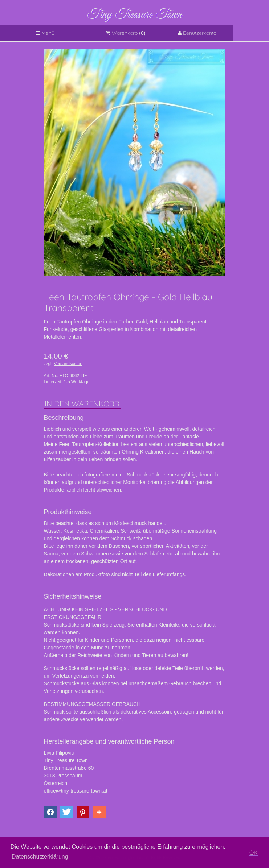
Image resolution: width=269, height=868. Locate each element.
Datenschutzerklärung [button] (40, 857)
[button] (50, 812)
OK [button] (254, 852)
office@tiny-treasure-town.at (76, 791)
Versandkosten (68, 364)
